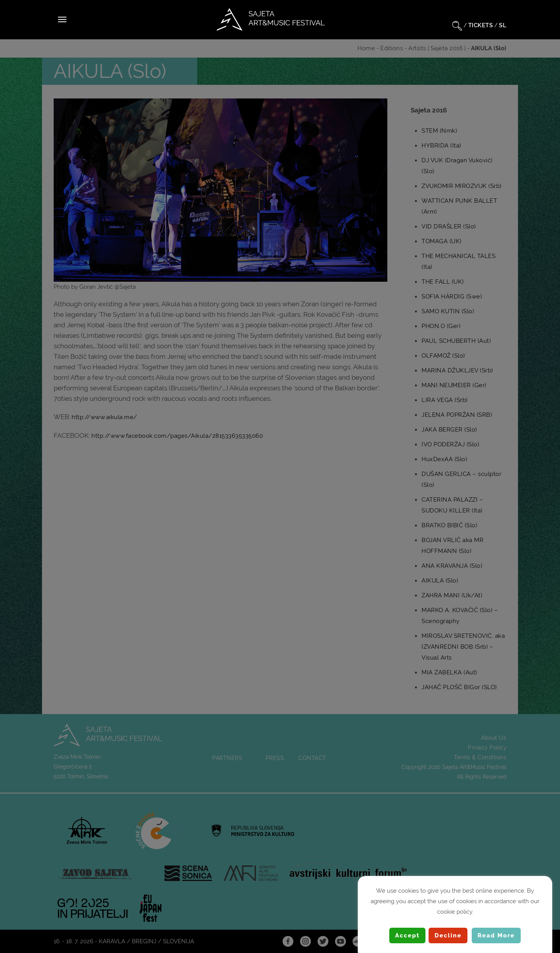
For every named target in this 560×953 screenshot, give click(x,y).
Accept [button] (407, 935)
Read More (496, 935)
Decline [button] (448, 935)
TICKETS (481, 25)
